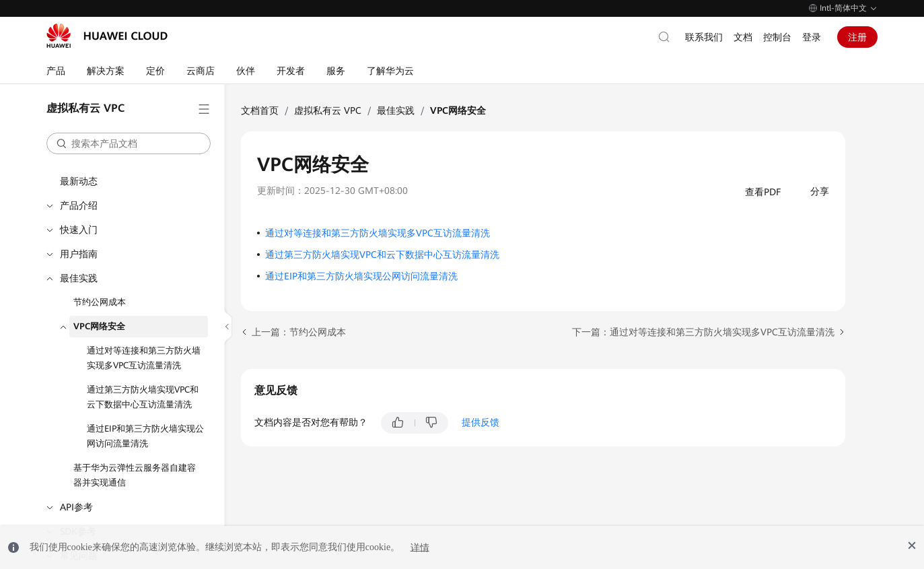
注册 (857, 37)
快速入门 (79, 230)
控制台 (777, 37)
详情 (420, 547)
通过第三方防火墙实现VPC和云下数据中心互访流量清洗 (143, 397)
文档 (743, 37)
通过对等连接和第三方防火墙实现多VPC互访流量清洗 (144, 358)
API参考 (76, 507)
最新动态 (79, 181)
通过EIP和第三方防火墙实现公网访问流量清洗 (145, 436)
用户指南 (79, 254)
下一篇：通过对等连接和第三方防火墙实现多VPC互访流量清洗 (703, 332)
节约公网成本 (100, 302)
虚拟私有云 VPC (328, 110)
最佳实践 (79, 278)
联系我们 (704, 37)
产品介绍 (79, 205)
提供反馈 (481, 422)
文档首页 (260, 110)
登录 (812, 37)
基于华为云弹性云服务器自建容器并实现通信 (135, 475)
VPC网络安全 (99, 326)
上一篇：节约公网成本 (299, 332)
